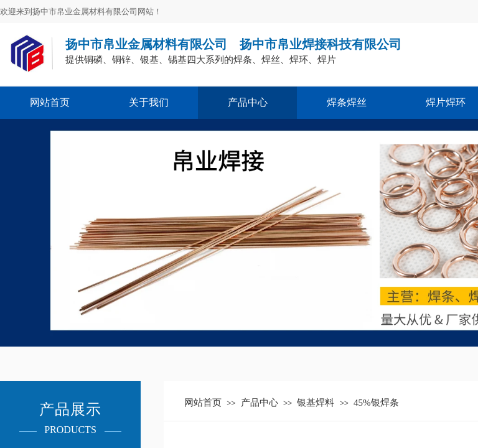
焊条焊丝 (347, 102)
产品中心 (248, 102)
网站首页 (50, 102)
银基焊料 (316, 403)
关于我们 (149, 102)
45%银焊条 (376, 403)
